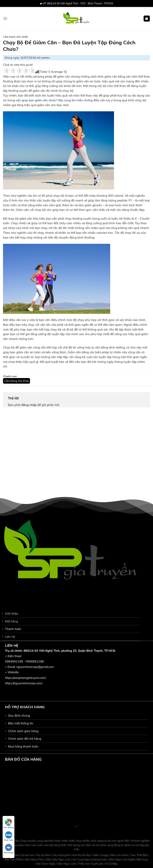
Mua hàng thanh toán (23, 746)
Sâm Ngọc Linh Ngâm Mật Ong (128, 859)
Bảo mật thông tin (21, 723)
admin (45, 58)
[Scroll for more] (76, 827)
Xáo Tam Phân (14, 859)
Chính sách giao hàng (23, 731)
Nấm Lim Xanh (120, 855)
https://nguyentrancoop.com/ (24, 683)
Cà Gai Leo (27, 855)
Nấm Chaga (101, 855)
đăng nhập (29, 405)
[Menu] (5, 18)
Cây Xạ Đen (43, 855)
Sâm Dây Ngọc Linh (59, 859)
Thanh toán (13, 629)
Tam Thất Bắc (139, 855)
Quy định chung (19, 715)
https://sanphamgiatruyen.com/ (25, 678)
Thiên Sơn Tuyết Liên (91, 864)
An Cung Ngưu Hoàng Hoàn (90, 859)
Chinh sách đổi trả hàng (25, 739)
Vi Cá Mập (111, 864)
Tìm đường (8, 824)
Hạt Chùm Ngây (46, 864)
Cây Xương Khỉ (61, 855)
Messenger (9, 849)
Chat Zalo (8, 836)
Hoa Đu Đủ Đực (82, 855)
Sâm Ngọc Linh (67, 864)
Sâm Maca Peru (35, 859)
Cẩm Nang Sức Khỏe (15, 37)
